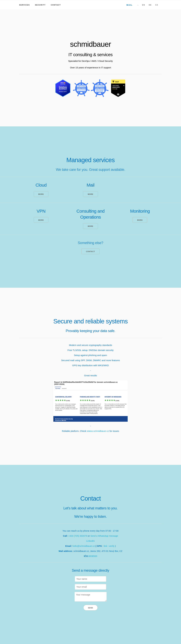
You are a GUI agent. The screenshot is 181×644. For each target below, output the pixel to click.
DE (150, 5)
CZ (157, 5)
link (105, 546)
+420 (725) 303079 (78, 536)
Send (91, 608)
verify (112, 546)
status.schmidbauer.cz (98, 431)
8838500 (93, 556)
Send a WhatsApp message (104, 536)
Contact (56, 5)
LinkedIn (91, 541)
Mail (129, 5)
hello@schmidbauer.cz (84, 546)
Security (40, 5)
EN (144, 5)
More (41, 194)
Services (24, 5)
